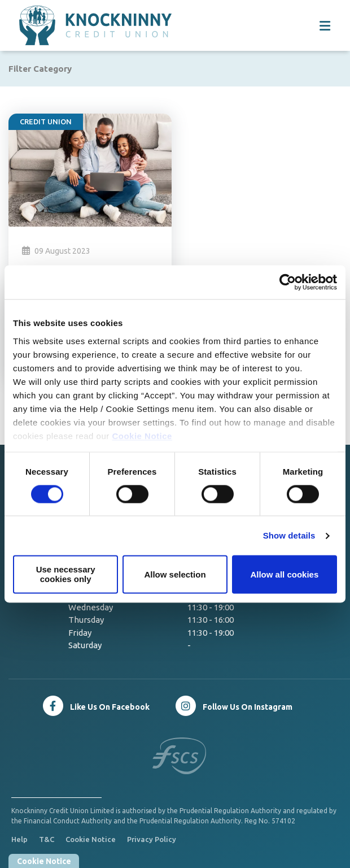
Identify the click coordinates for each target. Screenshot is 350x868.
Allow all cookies (284, 574)
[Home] (76, 25)
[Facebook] (96, 706)
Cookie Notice (142, 436)
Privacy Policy (152, 839)
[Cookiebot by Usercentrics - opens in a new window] (288, 282)
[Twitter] (233, 706)
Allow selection (175, 574)
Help (19, 839)
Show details (289, 535)
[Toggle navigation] (325, 26)
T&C (47, 839)
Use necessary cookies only (66, 575)
